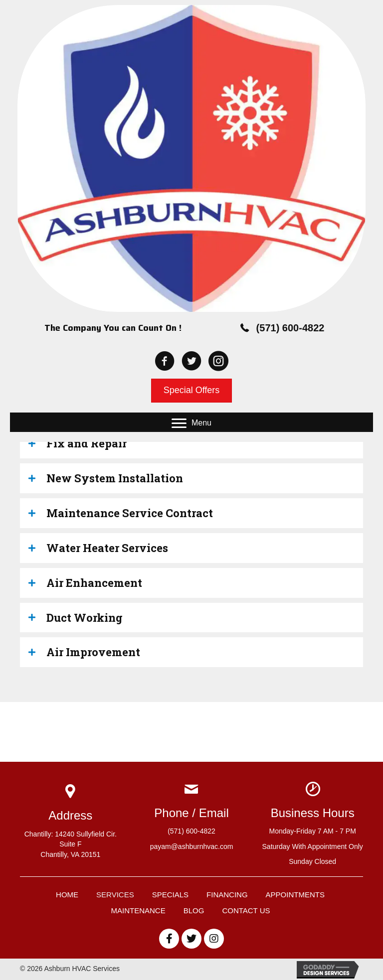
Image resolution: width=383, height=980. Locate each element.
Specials (170, 895)
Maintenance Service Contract (130, 513)
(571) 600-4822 (290, 328)
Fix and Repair (87, 443)
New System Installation (115, 478)
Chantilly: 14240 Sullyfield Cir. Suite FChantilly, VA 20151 (71, 844)
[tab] (191, 443)
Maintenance (138, 910)
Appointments (295, 895)
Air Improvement (93, 652)
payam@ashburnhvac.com (192, 846)
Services (115, 895)
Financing (227, 895)
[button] (191, 423)
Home (67, 895)
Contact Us (246, 910)
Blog (194, 910)
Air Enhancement (94, 583)
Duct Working (85, 618)
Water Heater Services (107, 548)
